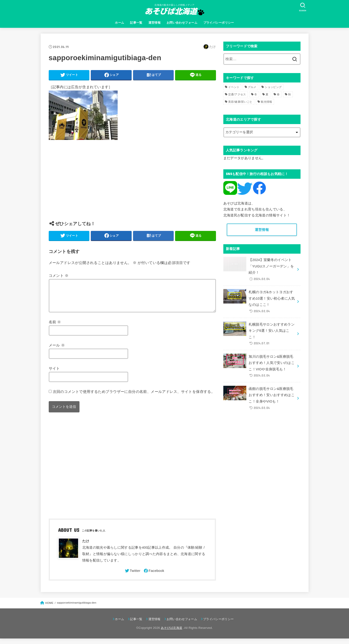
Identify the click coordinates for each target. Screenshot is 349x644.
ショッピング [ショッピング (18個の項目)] (273, 87)
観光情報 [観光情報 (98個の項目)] (266, 102)
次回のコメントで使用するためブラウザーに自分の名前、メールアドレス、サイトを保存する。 (134, 397)
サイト (54, 374)
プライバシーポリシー (219, 23)
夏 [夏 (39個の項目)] (267, 94)
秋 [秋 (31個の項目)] (289, 94)
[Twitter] (132, 576)
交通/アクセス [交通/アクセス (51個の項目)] (237, 94)
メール (57, 351)
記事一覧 (136, 23)
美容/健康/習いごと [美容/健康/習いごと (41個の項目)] (240, 102)
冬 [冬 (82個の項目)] (256, 94)
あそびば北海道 (172, 633)
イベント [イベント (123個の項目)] (234, 87)
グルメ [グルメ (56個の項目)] (252, 87)
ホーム (119, 23)
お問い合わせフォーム (182, 23)
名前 (55, 327)
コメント (59, 275)
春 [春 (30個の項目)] (278, 94)
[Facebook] (154, 576)
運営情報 (155, 23)
